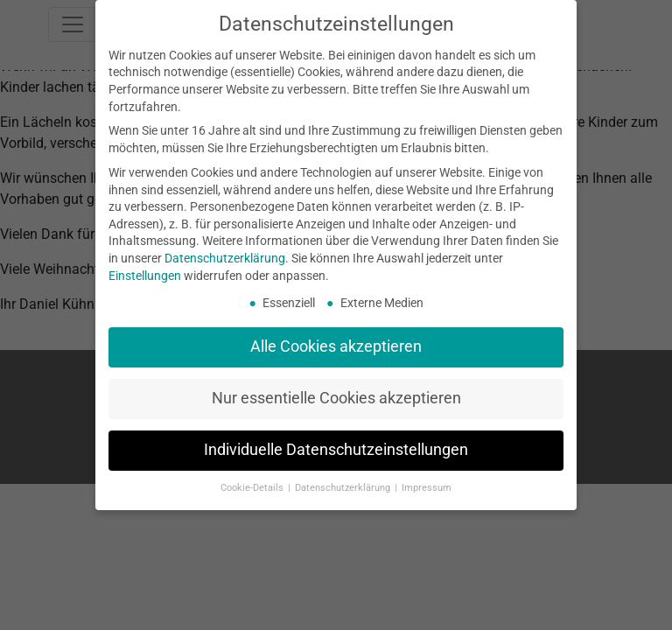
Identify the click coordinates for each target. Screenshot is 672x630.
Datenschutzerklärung (225, 258)
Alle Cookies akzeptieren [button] (336, 346)
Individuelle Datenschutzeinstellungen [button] (336, 450)
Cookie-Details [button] (253, 488)
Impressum (427, 488)
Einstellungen (145, 276)
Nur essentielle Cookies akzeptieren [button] (336, 398)
